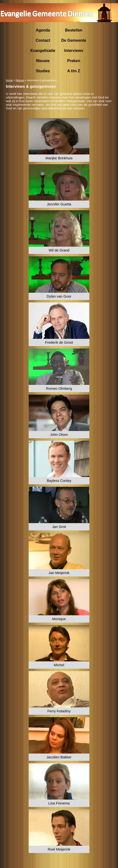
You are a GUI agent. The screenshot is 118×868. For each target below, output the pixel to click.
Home (9, 80)
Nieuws (20, 80)
